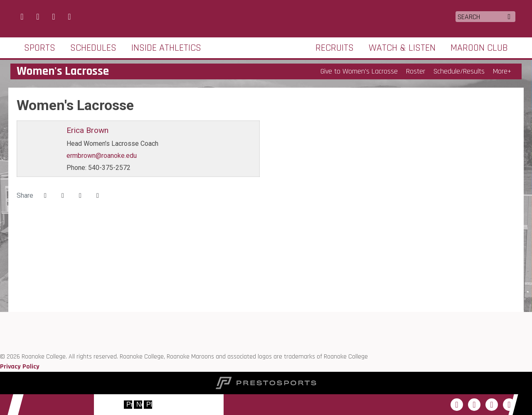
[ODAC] (0, 327)
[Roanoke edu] (0, 317)
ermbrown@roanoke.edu (102, 156)
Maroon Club (479, 48)
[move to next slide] (138, 405)
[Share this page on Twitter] (63, 196)
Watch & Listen (402, 48)
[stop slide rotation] (148, 405)
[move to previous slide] (128, 405)
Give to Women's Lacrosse (359, 71)
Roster (416, 71)
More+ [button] (502, 71)
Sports (40, 48)
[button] (98, 196)
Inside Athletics (166, 48)
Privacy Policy (20, 367)
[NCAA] (0, 347)
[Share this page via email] (80, 196)
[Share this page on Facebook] (45, 196)
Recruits (335, 48)
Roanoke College (266, 18)
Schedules (93, 48)
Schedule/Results (459, 71)
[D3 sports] (0, 337)
